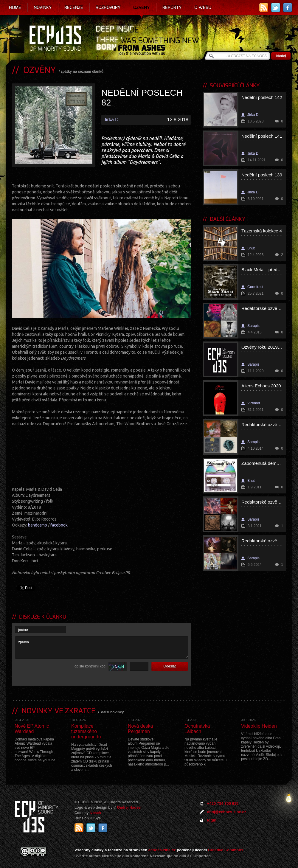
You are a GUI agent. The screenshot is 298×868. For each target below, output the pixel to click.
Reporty (172, 7)
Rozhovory (108, 7)
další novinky (112, 712)
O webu (203, 7)
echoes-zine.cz (162, 850)
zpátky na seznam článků (82, 72)
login (212, 820)
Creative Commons (226, 850)
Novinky (43, 7)
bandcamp (38, 525)
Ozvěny (142, 7)
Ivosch (95, 813)
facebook (59, 525)
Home (15, 7)
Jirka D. (112, 120)
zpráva (102, 647)
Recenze (74, 7)
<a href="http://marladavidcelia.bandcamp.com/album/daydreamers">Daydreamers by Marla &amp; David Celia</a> (101, 451)
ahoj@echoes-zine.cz (227, 812)
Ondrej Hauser (129, 808)
